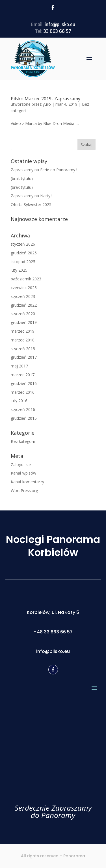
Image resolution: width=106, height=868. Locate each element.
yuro (47, 104)
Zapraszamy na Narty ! (32, 196)
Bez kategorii (23, 441)
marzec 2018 (23, 340)
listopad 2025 (23, 262)
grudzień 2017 (24, 357)
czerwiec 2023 (24, 288)
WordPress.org (24, 491)
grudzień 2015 (24, 418)
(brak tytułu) (22, 178)
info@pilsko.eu (60, 24)
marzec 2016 (23, 392)
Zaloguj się (21, 465)
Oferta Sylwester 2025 (31, 204)
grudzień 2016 (24, 383)
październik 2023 (26, 279)
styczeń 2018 (23, 349)
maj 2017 (19, 366)
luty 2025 (19, 270)
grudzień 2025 (24, 253)
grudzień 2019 (24, 322)
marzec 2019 (23, 331)
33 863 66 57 (57, 31)
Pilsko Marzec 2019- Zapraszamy (46, 99)
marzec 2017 (23, 375)
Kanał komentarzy (27, 482)
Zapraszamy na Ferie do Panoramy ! (44, 170)
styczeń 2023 (23, 296)
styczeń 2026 (23, 244)
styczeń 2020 (23, 314)
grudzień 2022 (24, 305)
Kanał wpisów (23, 473)
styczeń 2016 (23, 409)
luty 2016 (19, 401)
